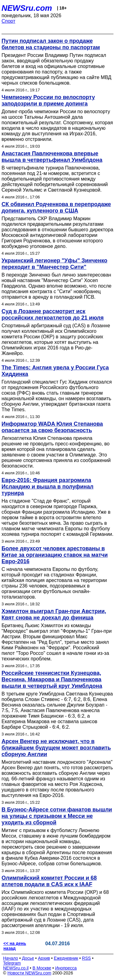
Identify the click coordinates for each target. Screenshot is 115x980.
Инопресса (66, 968)
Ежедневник (66, 958)
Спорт (8, 21)
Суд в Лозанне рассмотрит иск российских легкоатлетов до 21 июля (53, 315)
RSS (86, 958)
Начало (11, 958)
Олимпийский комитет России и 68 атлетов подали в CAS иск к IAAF (49, 881)
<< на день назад (15, 946)
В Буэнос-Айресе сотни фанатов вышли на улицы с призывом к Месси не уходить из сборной (57, 816)
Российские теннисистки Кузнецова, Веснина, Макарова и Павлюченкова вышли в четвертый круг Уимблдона (52, 679)
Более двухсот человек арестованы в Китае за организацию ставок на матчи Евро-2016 (55, 555)
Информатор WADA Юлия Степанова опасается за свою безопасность (52, 427)
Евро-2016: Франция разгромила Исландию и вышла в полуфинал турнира (48, 487)
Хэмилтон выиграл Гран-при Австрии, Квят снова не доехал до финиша (54, 614)
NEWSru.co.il (16, 968)
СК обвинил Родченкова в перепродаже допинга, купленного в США (56, 207)
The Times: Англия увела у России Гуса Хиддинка (55, 371)
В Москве (42, 968)
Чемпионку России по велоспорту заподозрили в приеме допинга (48, 100)
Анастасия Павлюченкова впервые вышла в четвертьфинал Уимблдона (52, 157)
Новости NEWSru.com (29, 973)
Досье (28, 958)
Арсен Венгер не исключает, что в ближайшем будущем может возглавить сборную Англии (56, 748)
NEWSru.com (27, 8)
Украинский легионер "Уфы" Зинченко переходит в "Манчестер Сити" (54, 264)
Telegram (12, 963)
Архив (44, 958)
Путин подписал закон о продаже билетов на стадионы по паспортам (51, 44)
